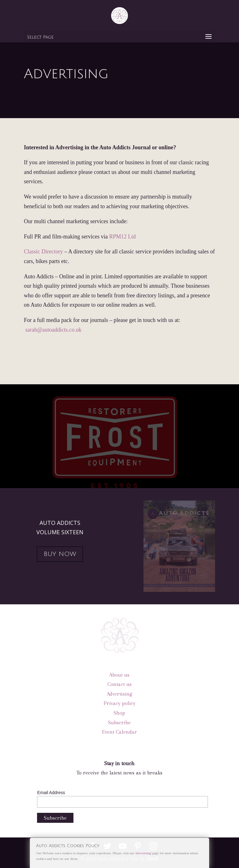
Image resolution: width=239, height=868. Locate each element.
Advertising (119, 694)
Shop (119, 713)
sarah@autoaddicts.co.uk (53, 330)
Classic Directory (43, 252)
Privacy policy (119, 703)
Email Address (51, 793)
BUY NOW (60, 554)
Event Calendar (119, 732)
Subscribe (119, 722)
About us (119, 675)
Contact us (119, 684)
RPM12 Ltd (123, 237)
